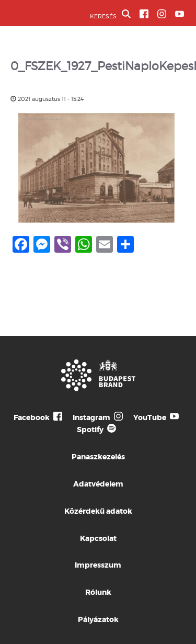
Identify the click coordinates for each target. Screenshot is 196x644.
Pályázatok (98, 619)
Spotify (90, 430)
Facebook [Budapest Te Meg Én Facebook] (32, 417)
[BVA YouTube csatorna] (180, 14)
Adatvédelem (98, 484)
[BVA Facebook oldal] (144, 14)
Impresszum (98, 565)
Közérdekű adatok (98, 511)
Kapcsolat (98, 538)
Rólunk (98, 592)
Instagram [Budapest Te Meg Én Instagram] (91, 417)
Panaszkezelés (98, 457)
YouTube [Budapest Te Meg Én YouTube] (150, 417)
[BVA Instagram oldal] (162, 14)
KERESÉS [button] (110, 15)
